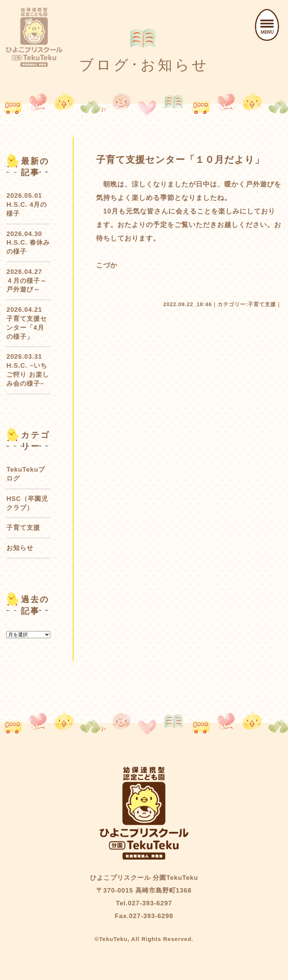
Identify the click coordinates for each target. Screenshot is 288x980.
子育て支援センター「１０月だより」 (180, 159)
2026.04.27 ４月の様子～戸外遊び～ (27, 281)
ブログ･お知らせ (144, 65)
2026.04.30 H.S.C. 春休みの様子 (28, 243)
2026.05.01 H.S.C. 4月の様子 (27, 205)
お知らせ (20, 548)
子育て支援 (262, 304)
